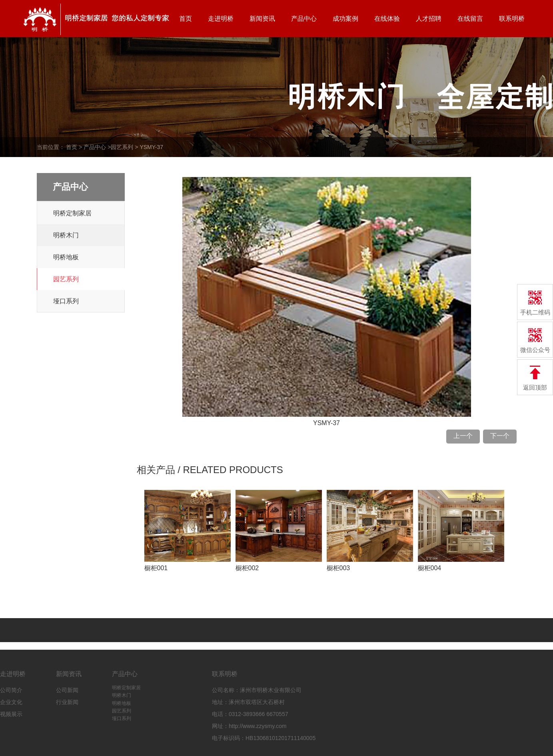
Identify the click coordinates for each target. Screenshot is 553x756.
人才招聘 (429, 19)
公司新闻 (67, 690)
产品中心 (304, 19)
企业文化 (11, 702)
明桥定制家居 (72, 213)
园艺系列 (122, 147)
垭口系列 (66, 301)
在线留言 (470, 19)
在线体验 (387, 19)
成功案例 (345, 19)
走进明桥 (221, 19)
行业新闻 (67, 702)
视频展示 (11, 714)
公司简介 (11, 690)
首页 (186, 19)
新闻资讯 (262, 19)
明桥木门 (66, 235)
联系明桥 (512, 19)
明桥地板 (66, 257)
